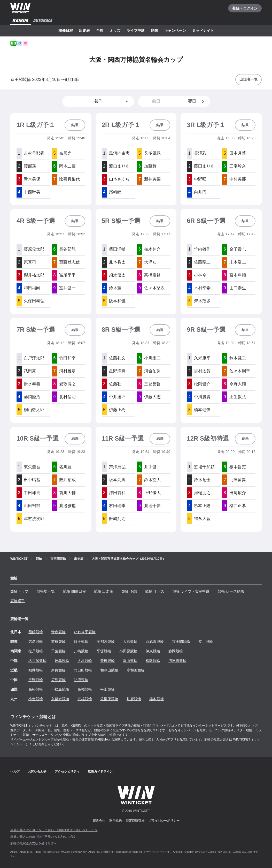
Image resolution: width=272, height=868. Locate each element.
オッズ (115, 31)
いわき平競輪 (85, 632)
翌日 (197, 101)
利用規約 (115, 821)
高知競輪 (85, 689)
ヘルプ (15, 772)
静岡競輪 (176, 651)
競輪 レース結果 (231, 591)
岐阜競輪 (62, 661)
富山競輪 (130, 661)
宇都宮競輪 (106, 641)
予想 (100, 31)
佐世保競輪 (109, 699)
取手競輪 (81, 641)
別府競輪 (134, 699)
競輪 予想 (129, 591)
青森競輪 (58, 632)
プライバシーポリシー (164, 821)
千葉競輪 (58, 651)
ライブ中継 (136, 31)
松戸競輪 (36, 651)
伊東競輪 (153, 651)
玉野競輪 (36, 680)
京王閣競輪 (181, 641)
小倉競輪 (36, 699)
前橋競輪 (58, 641)
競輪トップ (19, 591)
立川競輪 (206, 641)
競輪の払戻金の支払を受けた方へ (34, 843)
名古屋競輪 (37, 661)
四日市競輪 (177, 661)
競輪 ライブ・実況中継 (191, 591)
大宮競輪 (130, 641)
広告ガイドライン (100, 772)
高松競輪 (36, 689)
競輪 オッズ (155, 591)
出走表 (84, 31)
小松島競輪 (60, 689)
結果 (154, 31)
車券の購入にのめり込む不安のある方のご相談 (43, 837)
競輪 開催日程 (74, 591)
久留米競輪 (60, 699)
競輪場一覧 (46, 591)
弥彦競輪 (36, 641)
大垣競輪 (85, 661)
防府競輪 (81, 680)
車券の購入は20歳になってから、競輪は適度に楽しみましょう (54, 830)
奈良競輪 (58, 670)
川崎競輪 (81, 651)
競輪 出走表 (104, 591)
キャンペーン (175, 31)
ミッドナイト (203, 31)
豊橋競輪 (107, 661)
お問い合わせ (37, 772)
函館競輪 (36, 632)
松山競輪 (107, 689)
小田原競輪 (128, 651)
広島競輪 (58, 680)
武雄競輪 (85, 699)
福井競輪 (36, 670)
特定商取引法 (135, 821)
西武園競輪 (155, 641)
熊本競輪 (157, 699)
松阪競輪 (153, 661)
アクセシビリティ (67, 772)
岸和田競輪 (136, 670)
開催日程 (66, 31)
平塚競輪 (104, 651)
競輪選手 (18, 601)
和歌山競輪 (109, 670)
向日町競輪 (83, 670)
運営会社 (99, 821)
